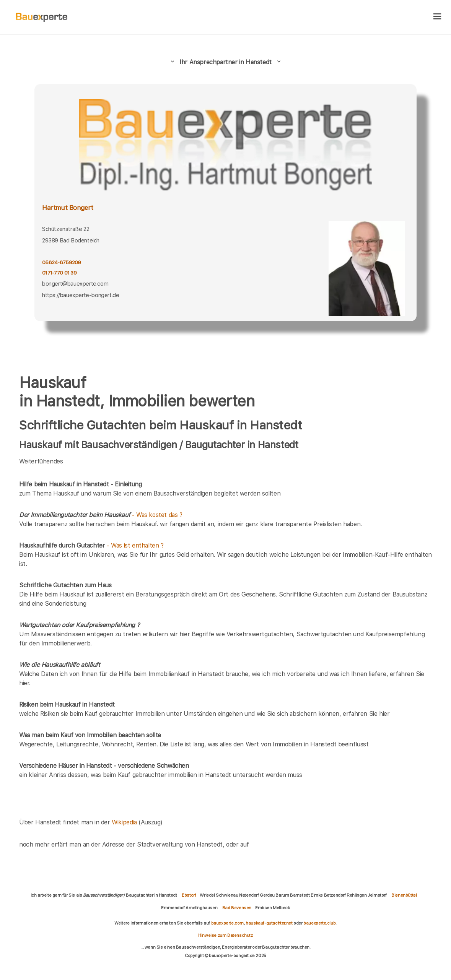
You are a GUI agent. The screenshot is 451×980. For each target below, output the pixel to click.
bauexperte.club (319, 923)
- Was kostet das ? (101, 515)
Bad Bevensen (237, 908)
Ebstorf (189, 895)
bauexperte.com (227, 923)
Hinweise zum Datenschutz (225, 935)
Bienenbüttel (404, 895)
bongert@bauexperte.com (75, 284)
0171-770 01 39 (59, 273)
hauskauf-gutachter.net (269, 923)
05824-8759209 (62, 262)
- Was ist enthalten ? (91, 545)
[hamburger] (437, 17)
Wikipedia (125, 822)
